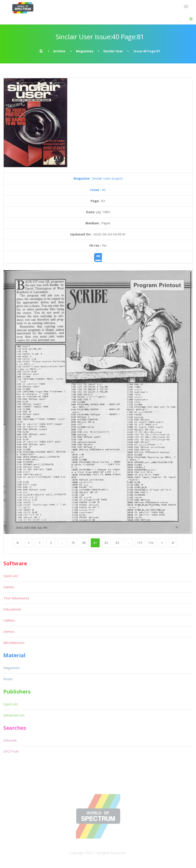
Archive (59, 51)
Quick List (11, 576)
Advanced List (14, 715)
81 (95, 543)
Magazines (85, 51)
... (62, 543)
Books (8, 679)
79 (73, 543)
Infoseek (10, 740)
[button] (191, 19)
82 (106, 543)
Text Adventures (16, 598)
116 (151, 543)
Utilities (9, 620)
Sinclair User (113, 51)
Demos (9, 631)
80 (84, 543)
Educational (12, 609)
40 (98, 190)
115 (140, 543)
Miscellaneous (14, 643)
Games (9, 587)
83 (117, 543)
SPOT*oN (11, 751)
